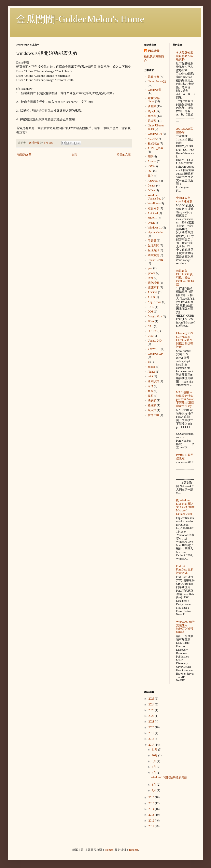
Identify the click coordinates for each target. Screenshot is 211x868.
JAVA (151, 321)
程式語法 (153, 144)
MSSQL (152, 218)
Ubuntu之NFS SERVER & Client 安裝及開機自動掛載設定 (185, 340)
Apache (152, 161)
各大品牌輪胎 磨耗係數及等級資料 (185, 56)
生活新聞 (153, 245)
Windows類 (154, 90)
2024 (152, 705)
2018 (152, 739)
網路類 (152, 116)
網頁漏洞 (153, 255)
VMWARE (154, 349)
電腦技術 (153, 77)
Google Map (155, 316)
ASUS (151, 297)
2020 (152, 727)
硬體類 (152, 106)
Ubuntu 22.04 (156, 260)
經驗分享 (153, 208)
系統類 (152, 121)
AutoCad (153, 213)
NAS (151, 326)
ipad (150, 268)
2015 (152, 803)
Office (151, 190)
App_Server (155, 302)
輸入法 (152, 410)
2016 (152, 797)
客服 (151, 391)
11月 (155, 750)
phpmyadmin (155, 232)
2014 (152, 809)
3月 (154, 785)
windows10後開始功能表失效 (169, 777)
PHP (150, 157)
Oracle (151, 223)
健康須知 (153, 381)
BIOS (151, 307)
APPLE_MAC (156, 148)
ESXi (151, 166)
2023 (152, 710)
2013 (152, 815)
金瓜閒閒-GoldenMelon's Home (80, 19)
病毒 (151, 278)
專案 (151, 396)
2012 (152, 821)
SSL (150, 171)
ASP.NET (153, 181)
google (152, 367)
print (150, 376)
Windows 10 (155, 134)
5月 (154, 767)
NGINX (152, 139)
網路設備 (153, 283)
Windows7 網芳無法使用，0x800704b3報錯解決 (185, 627)
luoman (109, 850)
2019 (152, 733)
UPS (150, 336)
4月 (154, 773)
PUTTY (152, 331)
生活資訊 (153, 250)
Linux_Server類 (157, 81)
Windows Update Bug (154, 197)
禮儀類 (152, 405)
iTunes (152, 372)
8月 (154, 761)
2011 (152, 826)
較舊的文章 (124, 155)
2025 (152, 699)
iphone (152, 273)
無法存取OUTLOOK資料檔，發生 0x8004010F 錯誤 (185, 278)
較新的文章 (24, 155)
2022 (152, 716)
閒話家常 (153, 287)
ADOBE (153, 292)
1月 (154, 790)
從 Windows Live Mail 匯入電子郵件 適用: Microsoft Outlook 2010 (185, 507)
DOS (151, 312)
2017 (152, 745)
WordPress (154, 203)
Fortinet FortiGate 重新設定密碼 (185, 570)
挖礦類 (152, 401)
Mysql (151, 111)
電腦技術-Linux (154, 100)
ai (149, 362)
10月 (155, 755)
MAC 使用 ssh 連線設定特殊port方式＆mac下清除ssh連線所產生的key (185, 399)
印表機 (152, 241)
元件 (151, 386)
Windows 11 (155, 228)
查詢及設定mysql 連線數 (184, 200)
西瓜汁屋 (154, 51)
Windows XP (155, 354)
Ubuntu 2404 (155, 341)
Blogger (133, 850)
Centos (152, 186)
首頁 (74, 155)
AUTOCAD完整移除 (184, 130)
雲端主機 (153, 415)
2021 (152, 722)
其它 (151, 176)
